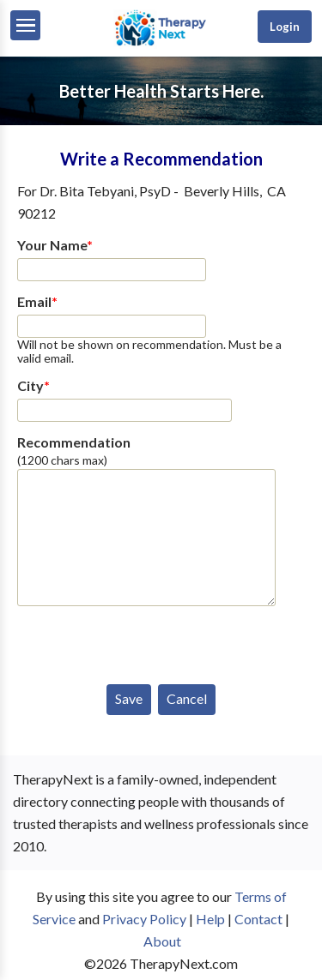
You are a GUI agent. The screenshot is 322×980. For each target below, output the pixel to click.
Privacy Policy (144, 919)
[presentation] (148, 641)
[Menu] (25, 25)
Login (285, 27)
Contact (258, 919)
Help (210, 919)
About (162, 941)
